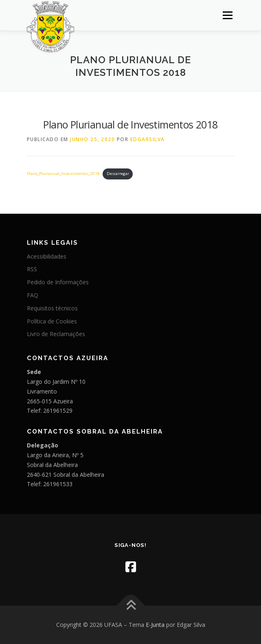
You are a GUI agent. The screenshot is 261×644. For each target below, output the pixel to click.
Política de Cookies (52, 321)
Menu (227, 15)
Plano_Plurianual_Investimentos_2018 (63, 174)
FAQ (33, 295)
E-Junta (155, 625)
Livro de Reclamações (56, 334)
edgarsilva (148, 139)
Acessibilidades (47, 256)
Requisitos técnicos (52, 308)
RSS (32, 269)
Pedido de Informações (58, 282)
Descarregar (118, 174)
